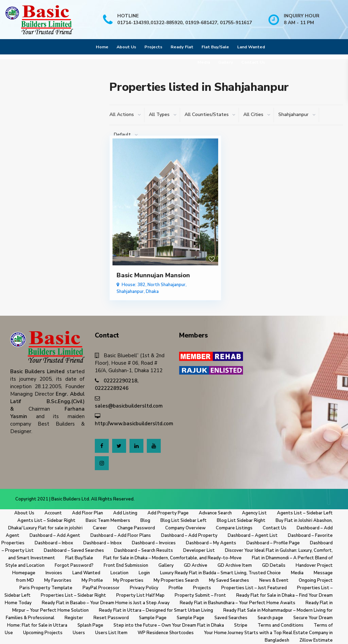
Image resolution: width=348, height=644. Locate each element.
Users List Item (111, 633)
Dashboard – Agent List (253, 535)
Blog (145, 521)
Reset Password (111, 618)
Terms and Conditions (281, 625)
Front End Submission (126, 565)
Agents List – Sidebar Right (46, 521)
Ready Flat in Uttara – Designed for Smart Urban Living (156, 610)
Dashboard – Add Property (189, 535)
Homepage (24, 573)
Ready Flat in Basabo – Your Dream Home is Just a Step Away (106, 603)
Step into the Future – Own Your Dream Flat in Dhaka (169, 625)
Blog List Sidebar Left (184, 521)
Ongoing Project (316, 580)
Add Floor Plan (88, 513)
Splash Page (90, 625)
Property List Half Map (140, 595)
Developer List (199, 550)
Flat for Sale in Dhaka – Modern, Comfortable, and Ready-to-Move (172, 558)
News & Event (274, 580)
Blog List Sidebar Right (241, 521)
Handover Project (314, 565)
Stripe (241, 625)
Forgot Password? (74, 565)
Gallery (226, 62)
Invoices (54, 573)
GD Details (274, 565)
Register (74, 618)
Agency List (254, 513)
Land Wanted (251, 47)
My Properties (128, 580)
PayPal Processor (101, 588)
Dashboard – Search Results (144, 550)
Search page (270, 618)
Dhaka (152, 292)
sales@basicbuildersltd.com (129, 406)
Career (100, 528)
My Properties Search (176, 580)
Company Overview (185, 528)
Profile (176, 588)
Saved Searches (231, 618)
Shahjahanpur (130, 292)
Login (144, 573)
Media (204, 62)
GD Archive (196, 565)
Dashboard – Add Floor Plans (121, 535)
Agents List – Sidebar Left (305, 513)
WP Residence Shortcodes (166, 633)
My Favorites (58, 580)
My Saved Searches (229, 580)
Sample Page (153, 618)
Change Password (136, 528)
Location (119, 573)
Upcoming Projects (43, 633)
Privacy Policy (144, 588)
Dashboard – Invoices (154, 543)
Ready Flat (182, 47)
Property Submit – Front (200, 595)
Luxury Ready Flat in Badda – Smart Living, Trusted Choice (220, 573)
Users (79, 633)
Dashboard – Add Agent (55, 535)
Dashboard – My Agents (211, 543)
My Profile (92, 580)
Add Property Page (168, 513)
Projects (153, 47)
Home (102, 47)
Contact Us (253, 62)
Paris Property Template (46, 588)
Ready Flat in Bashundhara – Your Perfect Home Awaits (238, 603)
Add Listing (125, 513)
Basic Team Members (108, 521)
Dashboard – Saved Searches (74, 550)
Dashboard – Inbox (54, 543)
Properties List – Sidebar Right (73, 595)
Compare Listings (234, 528)
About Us (126, 47)
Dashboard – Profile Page (273, 543)
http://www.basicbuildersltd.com (134, 424)
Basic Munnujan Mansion (153, 275)
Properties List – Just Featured (254, 588)
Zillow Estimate (316, 640)
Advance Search (215, 513)
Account (53, 513)
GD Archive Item (235, 565)
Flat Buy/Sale (215, 47)
